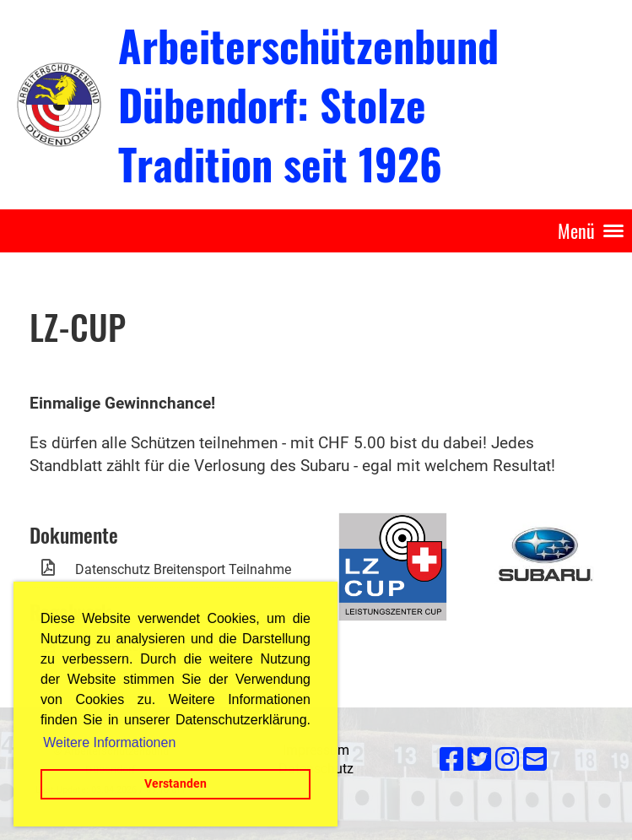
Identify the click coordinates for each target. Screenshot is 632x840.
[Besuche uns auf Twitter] (479, 760)
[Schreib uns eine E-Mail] (535, 760)
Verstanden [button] (176, 784)
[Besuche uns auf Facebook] (451, 760)
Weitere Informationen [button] (109, 742)
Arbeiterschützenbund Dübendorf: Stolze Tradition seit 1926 (308, 104)
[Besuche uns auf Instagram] (507, 760)
